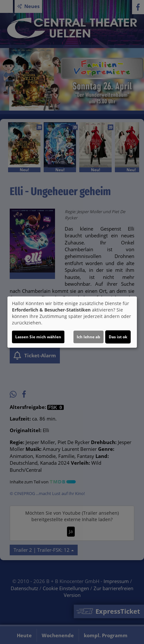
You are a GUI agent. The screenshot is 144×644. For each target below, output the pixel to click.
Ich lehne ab (89, 337)
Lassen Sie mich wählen (38, 337)
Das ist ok (118, 337)
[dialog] (72, 322)
